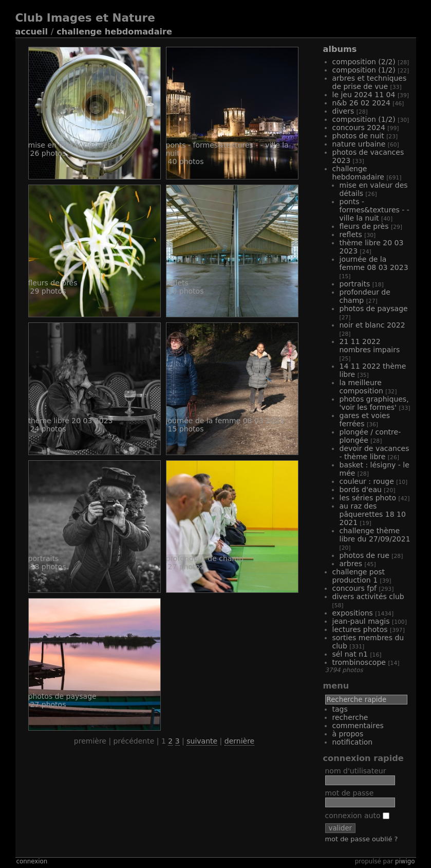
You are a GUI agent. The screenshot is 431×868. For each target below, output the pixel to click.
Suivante (202, 741)
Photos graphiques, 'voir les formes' (374, 403)
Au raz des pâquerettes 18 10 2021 (373, 514)
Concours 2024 (359, 128)
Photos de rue (364, 555)
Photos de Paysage (374, 309)
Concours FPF (355, 588)
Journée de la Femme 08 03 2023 (374, 263)
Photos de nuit (358, 136)
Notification (353, 742)
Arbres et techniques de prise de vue (370, 82)
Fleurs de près (364, 226)
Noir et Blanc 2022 (372, 325)
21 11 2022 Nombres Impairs (370, 346)
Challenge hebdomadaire (114, 32)
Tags (340, 709)
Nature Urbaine (359, 144)
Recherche (350, 717)
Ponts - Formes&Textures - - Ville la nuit (374, 210)
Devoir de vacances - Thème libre (374, 453)
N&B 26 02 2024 (361, 103)
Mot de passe (350, 793)
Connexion (32, 861)
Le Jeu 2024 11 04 (364, 95)
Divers (343, 111)
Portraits (355, 284)
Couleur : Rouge (367, 481)
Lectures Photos (360, 629)
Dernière (239, 741)
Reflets (351, 234)
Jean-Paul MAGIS (361, 621)
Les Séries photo (368, 498)
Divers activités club (368, 596)
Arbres (351, 564)
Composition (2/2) (364, 62)
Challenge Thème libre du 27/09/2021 (375, 535)
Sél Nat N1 (350, 654)
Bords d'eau (361, 490)
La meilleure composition (361, 387)
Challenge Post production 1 (359, 576)
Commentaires (358, 726)
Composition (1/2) (364, 70)
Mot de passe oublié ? (362, 839)
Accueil (32, 32)
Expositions (353, 613)
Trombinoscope (359, 662)
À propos (348, 734)
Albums (340, 49)
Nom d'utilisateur (356, 771)
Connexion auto (357, 816)
